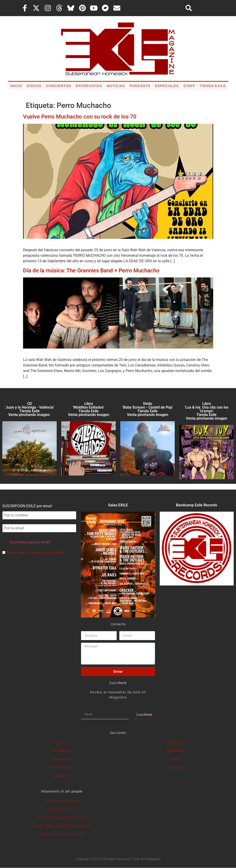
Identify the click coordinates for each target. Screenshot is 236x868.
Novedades (61, 750)
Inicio (16, 86)
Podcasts (140, 86)
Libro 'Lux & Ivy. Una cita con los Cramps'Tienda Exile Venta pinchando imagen (206, 411)
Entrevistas (89, 86)
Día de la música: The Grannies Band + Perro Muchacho (91, 271)
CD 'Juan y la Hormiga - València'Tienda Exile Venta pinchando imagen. (30, 409)
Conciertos (58, 86)
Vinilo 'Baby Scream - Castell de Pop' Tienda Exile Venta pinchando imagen (148, 409)
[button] (189, 8)
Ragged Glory (62, 809)
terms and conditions (49, 553)
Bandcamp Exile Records (197, 505)
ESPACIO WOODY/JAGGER (62, 834)
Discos (34, 86)
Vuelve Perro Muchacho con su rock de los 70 (80, 117)
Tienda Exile (213, 86)
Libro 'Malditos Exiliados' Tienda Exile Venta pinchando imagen (89, 409)
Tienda (175, 767)
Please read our (34, 553)
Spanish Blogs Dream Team (62, 818)
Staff (189, 86)
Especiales (167, 86)
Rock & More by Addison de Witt (62, 826)
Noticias (116, 86)
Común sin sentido (62, 801)
